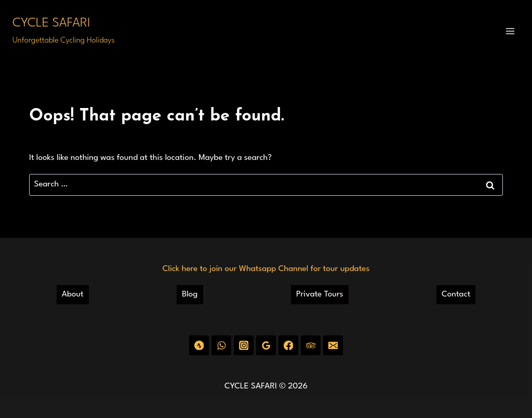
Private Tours (320, 294)
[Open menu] (510, 31)
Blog (190, 294)
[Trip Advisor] (310, 345)
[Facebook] (288, 345)
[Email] (333, 345)
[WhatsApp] (221, 345)
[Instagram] (243, 345)
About (73, 294)
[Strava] (199, 345)
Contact (456, 294)
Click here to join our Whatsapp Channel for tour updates (266, 269)
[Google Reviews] (266, 345)
